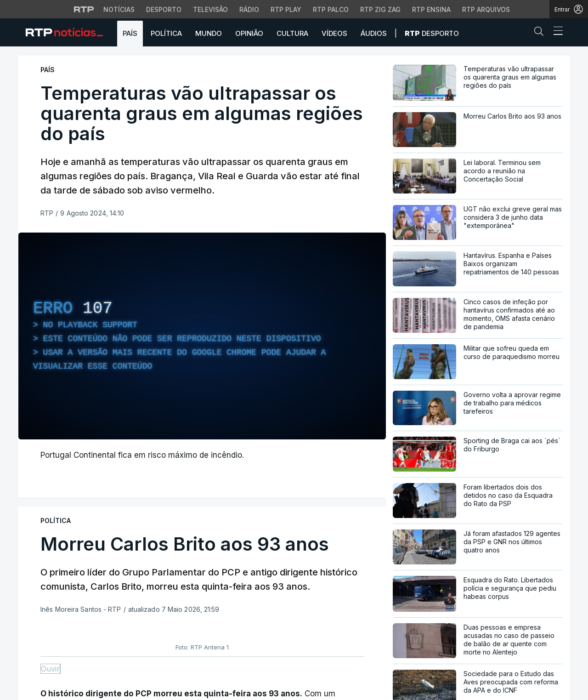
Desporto (432, 33)
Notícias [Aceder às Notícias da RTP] (119, 9)
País (130, 33)
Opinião (249, 33)
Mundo (209, 33)
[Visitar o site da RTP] (84, 9)
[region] (202, 336)
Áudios (374, 33)
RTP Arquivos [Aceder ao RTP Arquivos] (486, 9)
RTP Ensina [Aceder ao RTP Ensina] (431, 9)
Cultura (292, 33)
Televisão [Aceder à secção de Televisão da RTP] (210, 9)
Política (166, 33)
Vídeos (334, 33)
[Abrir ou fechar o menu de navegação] (555, 32)
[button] (541, 33)
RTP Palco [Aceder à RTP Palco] (331, 9)
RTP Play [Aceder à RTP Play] (286, 9)
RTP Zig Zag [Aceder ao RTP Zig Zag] (380, 9)
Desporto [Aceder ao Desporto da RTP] (164, 9)
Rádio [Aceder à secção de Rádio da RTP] (249, 9)
